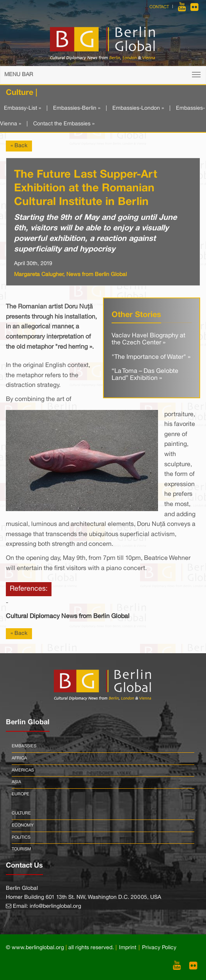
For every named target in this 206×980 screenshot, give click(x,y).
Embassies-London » (138, 108)
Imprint (128, 948)
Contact (159, 7)
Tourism (21, 849)
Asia (16, 782)
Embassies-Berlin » (77, 108)
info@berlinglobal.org (55, 906)
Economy (23, 825)
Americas (23, 770)
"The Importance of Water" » (151, 357)
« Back (19, 146)
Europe (20, 794)
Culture (21, 813)
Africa (19, 758)
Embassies (24, 746)
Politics (21, 837)
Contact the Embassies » (64, 124)
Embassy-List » (22, 108)
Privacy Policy (159, 948)
